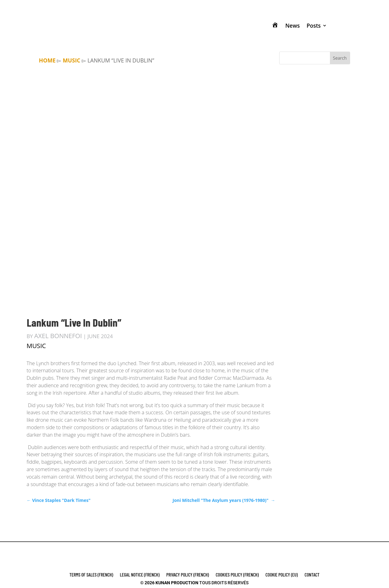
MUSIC (72, 60)
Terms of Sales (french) (91, 575)
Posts (314, 25)
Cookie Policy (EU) (282, 575)
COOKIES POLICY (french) (237, 575)
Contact (312, 575)
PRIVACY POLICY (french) (188, 575)
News (292, 25)
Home (47, 60)
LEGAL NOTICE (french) (140, 575)
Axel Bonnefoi (58, 336)
